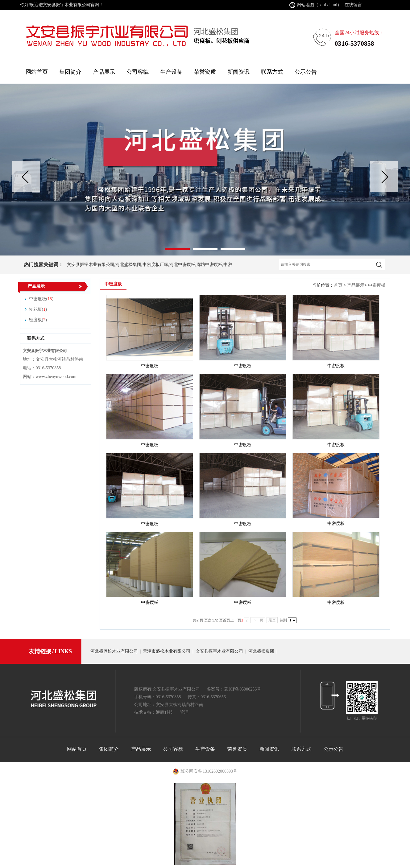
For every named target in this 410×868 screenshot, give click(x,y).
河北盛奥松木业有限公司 (114, 651)
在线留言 (353, 5)
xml (323, 5)
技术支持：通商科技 (154, 712)
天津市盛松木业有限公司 (167, 651)
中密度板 (377, 285)
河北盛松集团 (261, 651)
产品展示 (356, 285)
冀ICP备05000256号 (242, 689)
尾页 (272, 620)
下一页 (258, 620)
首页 (338, 285)
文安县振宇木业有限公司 (219, 651)
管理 (184, 712)
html (333, 5)
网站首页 (37, 72)
